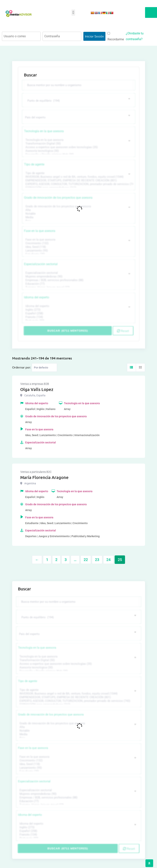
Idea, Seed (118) (78, 247)
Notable (78, 214)
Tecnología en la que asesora (44, 131)
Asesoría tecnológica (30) (78, 151)
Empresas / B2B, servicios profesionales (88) (78, 280)
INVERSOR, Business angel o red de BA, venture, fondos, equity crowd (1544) (78, 177)
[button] (73, 13)
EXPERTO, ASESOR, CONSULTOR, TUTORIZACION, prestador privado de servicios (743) (78, 184)
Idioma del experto (37, 297)
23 (97, 560)
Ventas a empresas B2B (35, 384)
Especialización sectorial (41, 264)
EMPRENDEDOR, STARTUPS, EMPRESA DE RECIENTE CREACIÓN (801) (78, 180)
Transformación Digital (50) (78, 144)
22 (86, 560)
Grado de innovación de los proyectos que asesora (58, 198)
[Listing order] (44, 368)
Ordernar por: (21, 367)
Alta (78, 210)
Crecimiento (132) (78, 243)
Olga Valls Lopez (37, 389)
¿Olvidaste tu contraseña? (135, 36)
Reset (123, 331)
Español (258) (78, 313)
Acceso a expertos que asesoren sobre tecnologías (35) (78, 147)
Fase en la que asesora (40, 231)
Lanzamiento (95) (78, 251)
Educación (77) (78, 284)
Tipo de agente (34, 164)
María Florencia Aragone (44, 477)
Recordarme (116, 37)
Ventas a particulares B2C (36, 472)
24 (108, 560)
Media (78, 217)
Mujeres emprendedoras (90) (78, 277)
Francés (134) (78, 317)
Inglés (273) (78, 310)
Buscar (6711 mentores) (68, 331)
